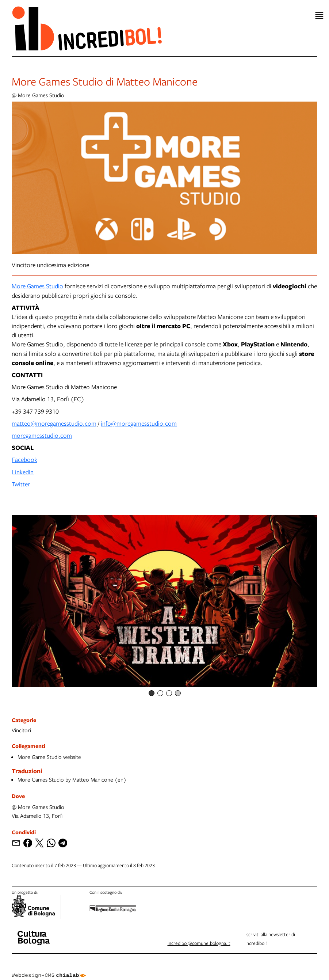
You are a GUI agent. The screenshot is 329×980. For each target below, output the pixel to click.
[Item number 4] (178, 693)
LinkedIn (23, 472)
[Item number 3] (169, 693)
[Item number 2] (160, 693)
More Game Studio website (49, 757)
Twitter (21, 484)
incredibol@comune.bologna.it (199, 943)
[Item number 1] (152, 693)
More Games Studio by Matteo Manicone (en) (72, 779)
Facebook (24, 459)
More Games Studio (37, 286)
